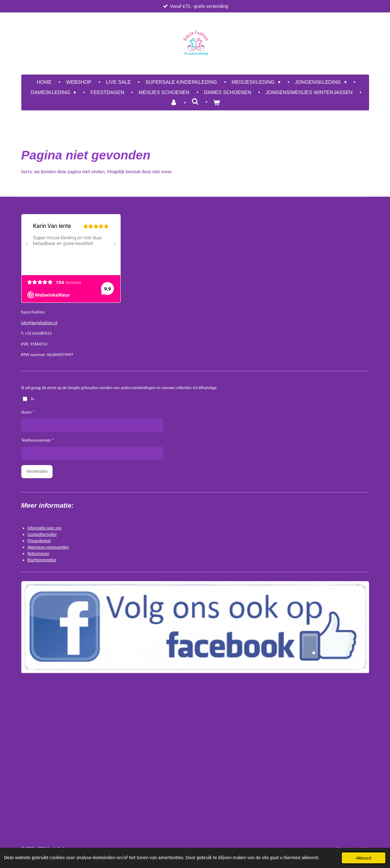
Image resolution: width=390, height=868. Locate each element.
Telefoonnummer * (38, 440)
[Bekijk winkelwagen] (216, 103)
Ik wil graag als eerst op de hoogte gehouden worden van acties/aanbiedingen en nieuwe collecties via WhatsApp (119, 388)
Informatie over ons (45, 528)
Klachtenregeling (42, 560)
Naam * (28, 412)
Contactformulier (42, 534)
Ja (28, 398)
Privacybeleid (39, 541)
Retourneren (39, 553)
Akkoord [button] (363, 858)
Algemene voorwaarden (48, 547)
